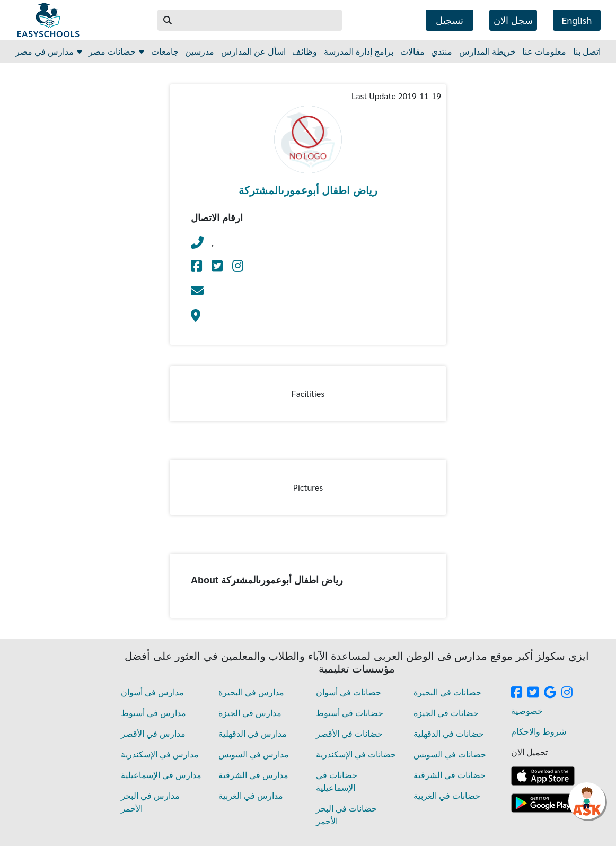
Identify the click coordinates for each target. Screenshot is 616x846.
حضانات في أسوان (349, 692)
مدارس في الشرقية (253, 775)
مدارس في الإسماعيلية (161, 775)
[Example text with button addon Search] (261, 20)
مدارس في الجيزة (250, 713)
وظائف (305, 51)
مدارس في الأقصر (153, 733)
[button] (168, 20)
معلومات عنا (544, 51)
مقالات (412, 51)
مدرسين (200, 51)
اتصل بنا (587, 51)
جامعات (165, 51)
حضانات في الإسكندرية (356, 754)
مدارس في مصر (49, 51)
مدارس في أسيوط (153, 713)
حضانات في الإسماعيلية (337, 781)
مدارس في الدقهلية (253, 733)
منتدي (442, 51)
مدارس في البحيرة (251, 692)
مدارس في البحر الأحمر (150, 802)
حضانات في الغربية (447, 795)
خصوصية (527, 710)
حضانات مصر (116, 51)
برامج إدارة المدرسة (359, 51)
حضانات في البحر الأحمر (346, 814)
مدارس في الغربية (251, 795)
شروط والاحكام (539, 731)
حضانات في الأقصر (349, 733)
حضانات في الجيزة (446, 713)
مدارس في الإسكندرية (160, 754)
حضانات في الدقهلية (449, 733)
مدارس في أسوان (152, 692)
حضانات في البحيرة (447, 692)
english (577, 20)
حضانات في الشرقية (450, 775)
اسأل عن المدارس (253, 51)
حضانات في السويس (450, 754)
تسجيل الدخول (450, 22)
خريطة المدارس (487, 51)
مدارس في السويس (254, 754)
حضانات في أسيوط (350, 713)
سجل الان (513, 20)
